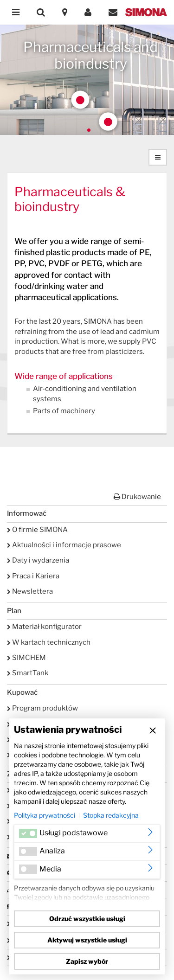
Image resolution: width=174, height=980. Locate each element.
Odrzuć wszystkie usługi (87, 919)
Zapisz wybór (87, 961)
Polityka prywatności (45, 815)
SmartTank (28, 673)
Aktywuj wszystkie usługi (87, 940)
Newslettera (30, 591)
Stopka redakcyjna (111, 815)
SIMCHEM (26, 658)
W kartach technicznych (49, 642)
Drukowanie (137, 497)
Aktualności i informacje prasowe (64, 545)
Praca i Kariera (33, 576)
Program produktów (42, 708)
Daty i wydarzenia (38, 560)
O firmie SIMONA (37, 530)
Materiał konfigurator (44, 627)
